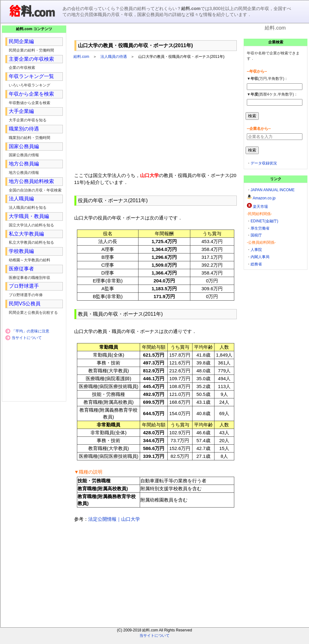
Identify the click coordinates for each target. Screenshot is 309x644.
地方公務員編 (24, 164)
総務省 (256, 264)
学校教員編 (21, 251)
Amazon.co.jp (264, 198)
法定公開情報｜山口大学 (114, 519)
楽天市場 (260, 207)
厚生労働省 (260, 228)
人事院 (256, 250)
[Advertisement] (156, 34)
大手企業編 (21, 111)
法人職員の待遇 (114, 57)
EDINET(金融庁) (264, 221)
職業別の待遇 (24, 129)
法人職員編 (21, 199)
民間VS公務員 (25, 304)
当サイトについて (27, 338)
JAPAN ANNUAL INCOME (273, 190)
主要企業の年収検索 (31, 59)
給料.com (81, 57)
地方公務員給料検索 (31, 181)
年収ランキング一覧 (31, 76)
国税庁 (256, 235)
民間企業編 (21, 41)
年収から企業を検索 (31, 94)
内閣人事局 (260, 257)
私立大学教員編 (26, 234)
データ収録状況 (264, 163)
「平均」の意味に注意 (30, 331)
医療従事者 (21, 269)
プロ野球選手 (24, 286)
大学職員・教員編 (29, 216)
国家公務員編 (24, 146)
